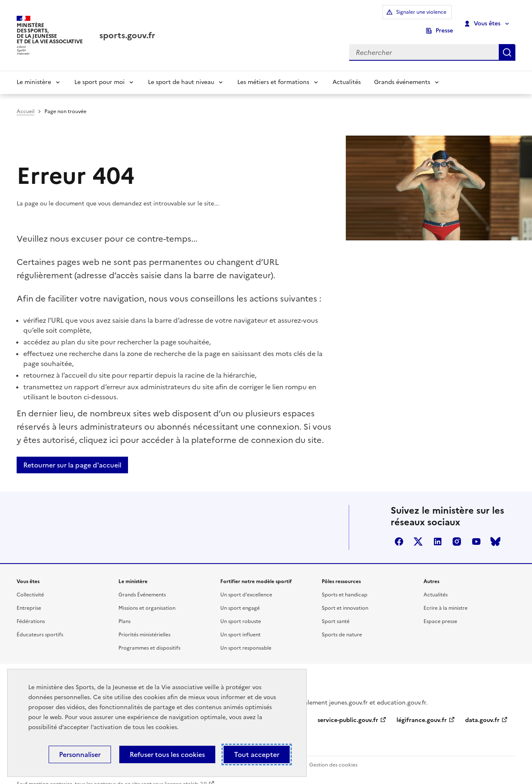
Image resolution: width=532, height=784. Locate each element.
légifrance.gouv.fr (422, 709)
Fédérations (31, 610)
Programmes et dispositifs (149, 637)
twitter (418, 530)
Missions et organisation (147, 597)
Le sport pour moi (100, 71)
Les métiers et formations (273, 71)
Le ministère (34, 71)
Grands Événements (142, 584)
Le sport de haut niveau (181, 71)
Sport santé (336, 610)
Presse (444, 18)
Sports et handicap (345, 584)
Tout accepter (257, 754)
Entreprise (29, 597)
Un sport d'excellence (246, 584)
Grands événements (402, 71)
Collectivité (30, 584)
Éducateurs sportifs (40, 623)
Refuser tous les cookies (167, 754)
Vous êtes (483, 18)
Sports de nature (342, 623)
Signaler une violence (385, 18)
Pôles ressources (341, 570)
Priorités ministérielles (144, 623)
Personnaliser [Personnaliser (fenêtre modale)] (80, 754)
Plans (124, 610)
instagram (457, 530)
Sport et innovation (345, 597)
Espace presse (440, 610)
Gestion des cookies (333, 754)
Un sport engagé (240, 597)
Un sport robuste (241, 610)
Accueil (26, 100)
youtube (476, 530)
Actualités (347, 71)
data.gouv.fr (482, 709)
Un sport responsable (246, 637)
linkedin (438, 530)
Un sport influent (240, 623)
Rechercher (507, 40)
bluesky (495, 530)
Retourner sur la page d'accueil (72, 454)
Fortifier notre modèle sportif (256, 570)
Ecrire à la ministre (446, 597)
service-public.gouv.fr (348, 709)
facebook (399, 530)
